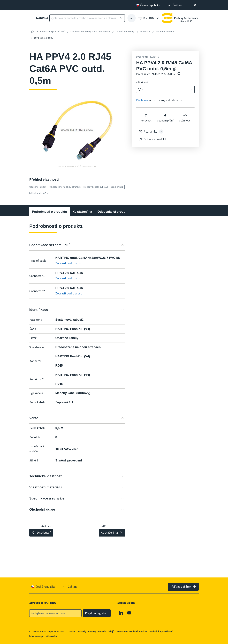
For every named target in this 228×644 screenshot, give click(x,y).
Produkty (145, 32)
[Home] (32, 32)
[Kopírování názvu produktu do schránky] (174, 69)
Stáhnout (185, 118)
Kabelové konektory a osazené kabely (90, 32)
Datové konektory (125, 32)
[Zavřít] (195, 5)
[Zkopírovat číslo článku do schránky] (178, 74)
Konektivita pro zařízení (52, 32)
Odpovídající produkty (114, 212)
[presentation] (175, 5)
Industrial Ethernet (165, 32)
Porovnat (146, 118)
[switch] (146, 115)
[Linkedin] (121, 613)
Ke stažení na (82, 212)
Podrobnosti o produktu (50, 212)
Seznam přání (165, 118)
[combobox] (163, 89)
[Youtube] (130, 613)
